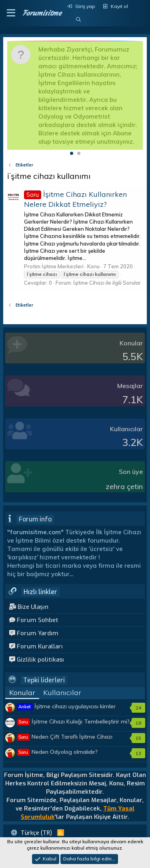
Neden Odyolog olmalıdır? (57, 752)
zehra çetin (124, 487)
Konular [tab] (22, 693)
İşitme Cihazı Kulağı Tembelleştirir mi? (73, 721)
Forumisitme (42, 13)
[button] (11, 13)
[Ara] (78, 20)
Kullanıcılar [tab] (62, 693)
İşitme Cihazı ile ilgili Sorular (107, 283)
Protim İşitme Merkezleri (54, 266)
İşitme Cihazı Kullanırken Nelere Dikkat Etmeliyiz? (75, 199)
